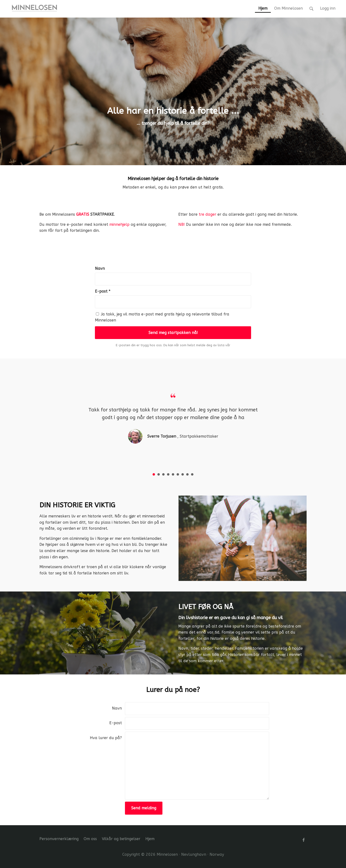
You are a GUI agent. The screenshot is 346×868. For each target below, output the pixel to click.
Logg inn (328, 8)
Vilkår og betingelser (121, 839)
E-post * (103, 291)
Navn (100, 268)
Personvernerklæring (59, 839)
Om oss (90, 839)
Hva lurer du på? (106, 738)
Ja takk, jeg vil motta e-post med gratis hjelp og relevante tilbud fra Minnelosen (162, 317)
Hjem (150, 839)
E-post (116, 723)
